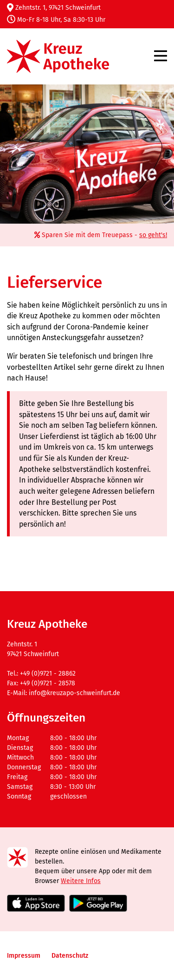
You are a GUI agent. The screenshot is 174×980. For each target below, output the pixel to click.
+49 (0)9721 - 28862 (48, 674)
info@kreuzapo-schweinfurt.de (74, 693)
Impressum (24, 956)
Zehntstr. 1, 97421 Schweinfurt (54, 8)
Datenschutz (70, 956)
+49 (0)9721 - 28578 (48, 683)
